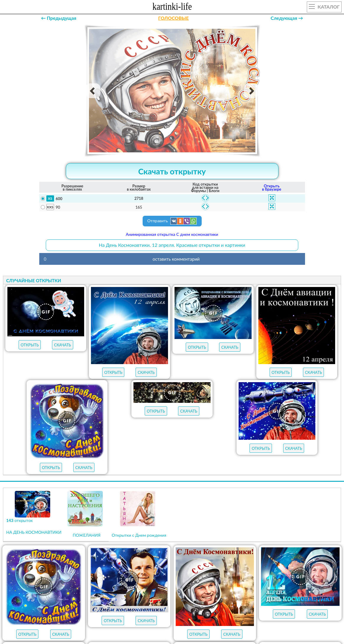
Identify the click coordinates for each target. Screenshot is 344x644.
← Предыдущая (59, 18)
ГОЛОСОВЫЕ (173, 18)
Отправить (172, 221)
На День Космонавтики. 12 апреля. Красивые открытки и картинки (172, 245)
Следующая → (287, 18)
